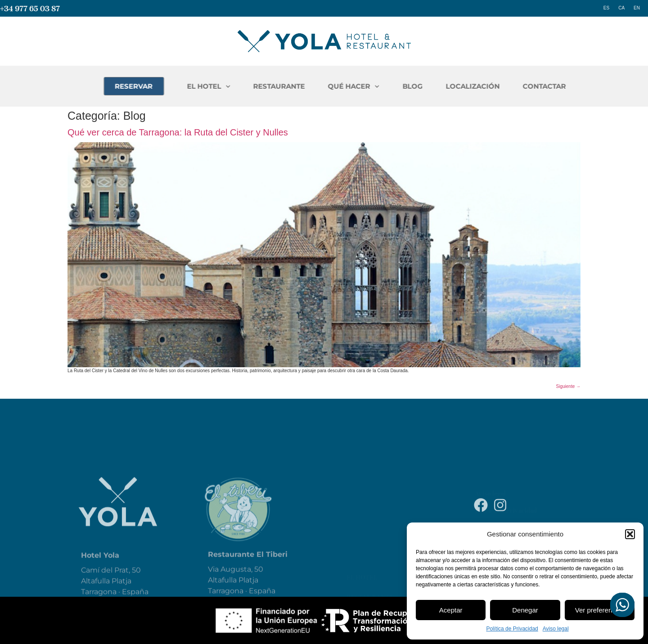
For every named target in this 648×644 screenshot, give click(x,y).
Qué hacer (365, 578)
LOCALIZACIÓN (507, 86)
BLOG (447, 86)
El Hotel (362, 538)
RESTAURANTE (314, 86)
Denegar (525, 610)
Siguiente (568, 386)
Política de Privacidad (512, 629)
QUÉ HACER (389, 87)
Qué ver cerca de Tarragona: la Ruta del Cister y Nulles (178, 132)
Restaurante (370, 558)
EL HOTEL (243, 87)
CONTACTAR (579, 86)
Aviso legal (556, 629)
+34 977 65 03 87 (30, 8)
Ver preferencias (600, 610)
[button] (630, 534)
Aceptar (451, 610)
